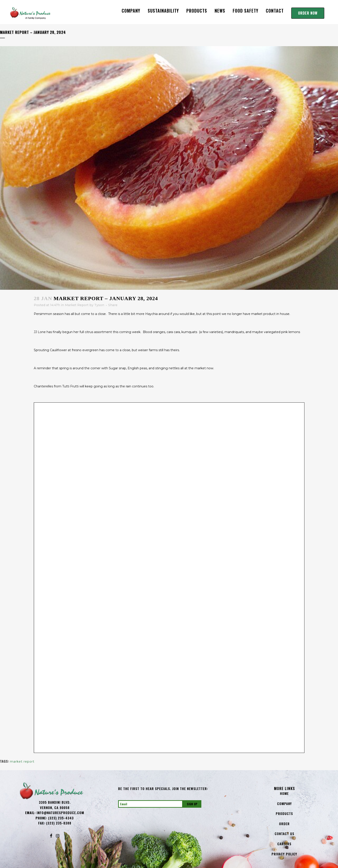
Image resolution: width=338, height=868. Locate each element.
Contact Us (284, 834)
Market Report (77, 305)
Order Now (308, 13)
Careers (284, 844)
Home (284, 793)
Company (284, 804)
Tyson (99, 305)
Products (284, 813)
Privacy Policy (284, 854)
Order (284, 824)
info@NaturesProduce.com (60, 813)
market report (22, 762)
